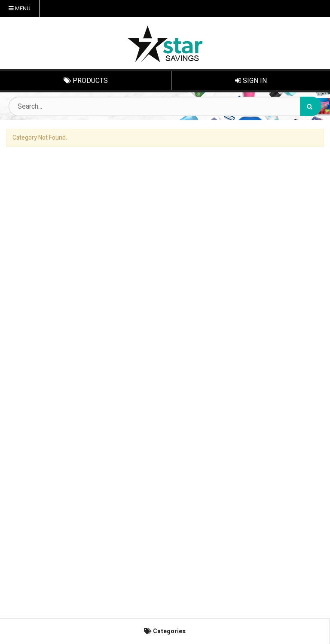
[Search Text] (165, 106)
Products (86, 81)
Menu (20, 9)
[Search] (311, 106)
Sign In (251, 81)
